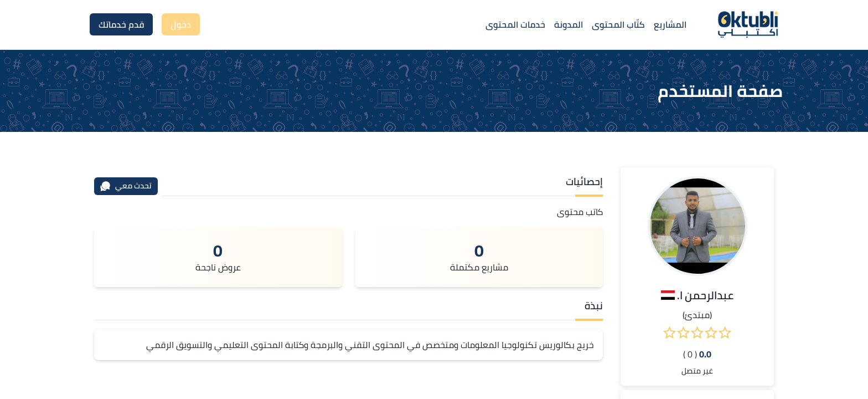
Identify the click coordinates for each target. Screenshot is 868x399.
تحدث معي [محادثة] (126, 186)
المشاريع (670, 24)
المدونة (569, 24)
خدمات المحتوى (515, 24)
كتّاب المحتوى (618, 24)
